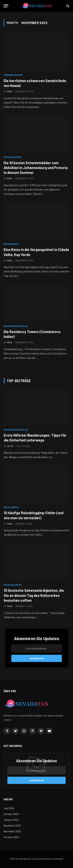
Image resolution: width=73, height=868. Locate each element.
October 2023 (11, 814)
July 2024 (9, 808)
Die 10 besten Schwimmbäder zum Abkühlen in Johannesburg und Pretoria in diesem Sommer (36, 168)
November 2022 (12, 831)
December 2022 (12, 826)
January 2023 (11, 820)
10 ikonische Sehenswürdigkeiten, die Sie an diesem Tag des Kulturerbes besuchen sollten (34, 595)
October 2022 (11, 837)
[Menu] (6, 6)
